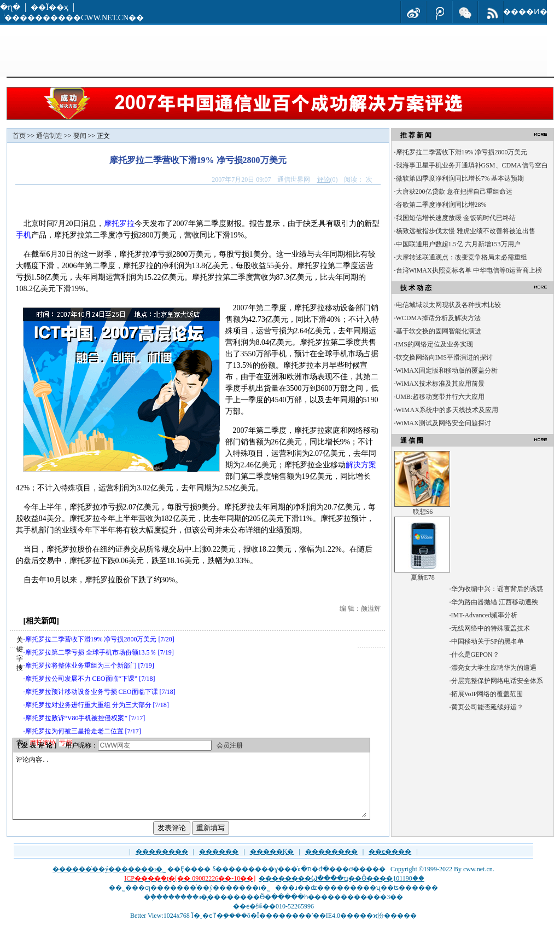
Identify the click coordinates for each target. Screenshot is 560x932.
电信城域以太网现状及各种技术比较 (448, 305)
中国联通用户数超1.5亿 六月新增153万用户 (458, 244)
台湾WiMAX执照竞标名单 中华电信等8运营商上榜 (469, 270)
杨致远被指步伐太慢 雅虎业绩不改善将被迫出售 (466, 231)
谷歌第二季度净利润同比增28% (441, 205)
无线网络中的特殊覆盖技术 (491, 628)
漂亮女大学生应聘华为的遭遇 (494, 668)
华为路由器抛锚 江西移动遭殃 (495, 602)
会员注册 (230, 745)
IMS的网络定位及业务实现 (434, 344)
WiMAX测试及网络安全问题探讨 (444, 423)
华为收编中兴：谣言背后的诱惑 (497, 589)
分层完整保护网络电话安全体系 (497, 681)
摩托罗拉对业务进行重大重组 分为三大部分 (88, 705)
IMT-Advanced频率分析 (485, 615)
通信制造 (49, 136)
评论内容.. (191, 792)
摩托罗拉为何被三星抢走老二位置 (74, 731)
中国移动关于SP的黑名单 (488, 641)
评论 (324, 180)
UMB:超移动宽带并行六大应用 (441, 397)
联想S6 (423, 512)
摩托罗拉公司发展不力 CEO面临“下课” (81, 679)
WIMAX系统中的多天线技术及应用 (447, 410)
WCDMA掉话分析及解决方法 (438, 318)
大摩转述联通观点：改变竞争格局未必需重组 (462, 257)
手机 (24, 235)
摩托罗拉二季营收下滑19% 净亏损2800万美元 (91, 639)
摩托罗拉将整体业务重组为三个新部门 (81, 665)
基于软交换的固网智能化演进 (439, 331)
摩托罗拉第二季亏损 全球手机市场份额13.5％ (91, 652)
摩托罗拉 (119, 224)
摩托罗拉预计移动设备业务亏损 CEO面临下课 (92, 692)
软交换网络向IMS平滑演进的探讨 (444, 357)
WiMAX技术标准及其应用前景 (440, 384)
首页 (19, 136)
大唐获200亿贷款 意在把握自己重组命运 (454, 192)
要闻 (80, 136)
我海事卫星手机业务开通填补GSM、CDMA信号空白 (472, 165)
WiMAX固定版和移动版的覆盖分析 (447, 371)
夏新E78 (422, 577)
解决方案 (361, 465)
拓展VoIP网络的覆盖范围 (487, 694)
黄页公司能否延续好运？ (487, 707)
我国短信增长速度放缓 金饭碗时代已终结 (456, 218)
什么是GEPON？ (475, 655)
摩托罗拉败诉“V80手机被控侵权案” (76, 718)
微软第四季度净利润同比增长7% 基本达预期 (460, 178)
